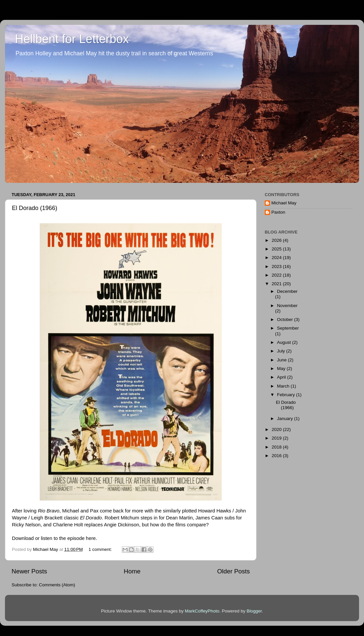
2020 (277, 429)
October (286, 319)
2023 (277, 266)
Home (132, 571)
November (287, 306)
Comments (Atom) (57, 585)
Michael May (284, 203)
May (282, 369)
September (288, 328)
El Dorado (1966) (35, 208)
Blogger (254, 611)
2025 (277, 249)
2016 (277, 456)
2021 (277, 284)
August (285, 342)
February (287, 395)
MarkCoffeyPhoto (202, 611)
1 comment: (101, 549)
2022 (277, 275)
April (282, 377)
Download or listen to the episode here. (54, 538)
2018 (277, 447)
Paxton (278, 212)
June (282, 360)
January (286, 419)
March (284, 386)
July (282, 351)
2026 (277, 240)
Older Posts (233, 571)
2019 (277, 438)
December (287, 291)
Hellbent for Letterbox (72, 39)
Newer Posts (29, 571)
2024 (277, 258)
